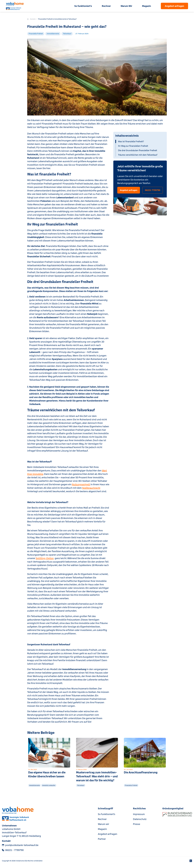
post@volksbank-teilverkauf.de (20, 845)
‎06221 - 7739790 (13, 850)
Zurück (31, 19)
